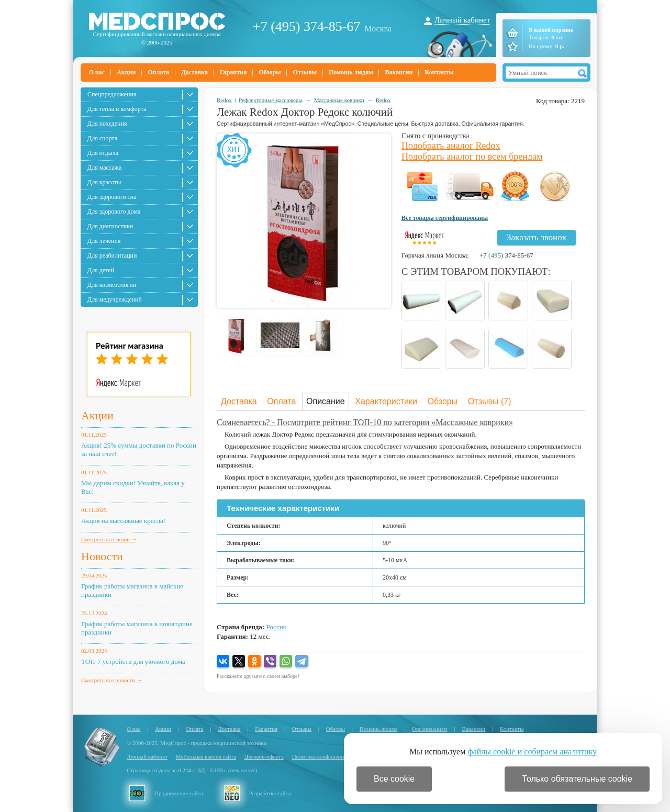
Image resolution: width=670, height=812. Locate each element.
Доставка (194, 72)
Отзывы (305, 72)
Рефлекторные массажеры (271, 100)
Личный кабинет (462, 20)
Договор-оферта (264, 757)
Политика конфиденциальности (331, 757)
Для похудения (107, 124)
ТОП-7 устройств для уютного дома (133, 661)
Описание (326, 401)
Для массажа (104, 168)
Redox (224, 100)
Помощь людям (351, 72)
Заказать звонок (537, 237)
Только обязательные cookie (577, 779)
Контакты (439, 72)
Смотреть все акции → (109, 539)
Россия (276, 627)
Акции (126, 72)
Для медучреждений (115, 299)
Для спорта (102, 138)
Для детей (101, 270)
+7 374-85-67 (506, 255)
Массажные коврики (339, 100)
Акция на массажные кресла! (123, 521)
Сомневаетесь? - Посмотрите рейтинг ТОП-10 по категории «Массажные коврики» (365, 422)
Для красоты (104, 182)
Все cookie (394, 779)
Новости (102, 556)
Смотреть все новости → (112, 680)
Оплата (158, 72)
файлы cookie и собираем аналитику (532, 752)
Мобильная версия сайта (206, 757)
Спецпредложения (112, 94)
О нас (97, 72)
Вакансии (399, 72)
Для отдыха (103, 153)
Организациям (430, 729)
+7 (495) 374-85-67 (306, 26)
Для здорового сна (112, 197)
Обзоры (270, 72)
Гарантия (233, 72)
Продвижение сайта (179, 793)
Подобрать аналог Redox (451, 146)
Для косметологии (112, 285)
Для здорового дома (114, 212)
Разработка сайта (270, 793)
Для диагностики (110, 226)
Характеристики (386, 401)
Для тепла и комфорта (117, 109)
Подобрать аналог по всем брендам (472, 157)
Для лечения (104, 241)
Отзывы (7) (490, 401)
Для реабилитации (112, 255)
